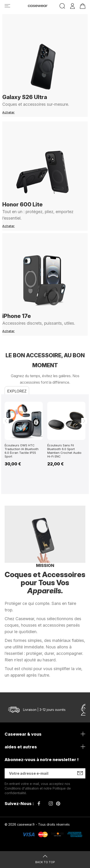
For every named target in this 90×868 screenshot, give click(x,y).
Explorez (17, 391)
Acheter (9, 112)
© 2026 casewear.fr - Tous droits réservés (37, 824)
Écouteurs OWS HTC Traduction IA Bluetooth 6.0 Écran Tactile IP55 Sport (22, 451)
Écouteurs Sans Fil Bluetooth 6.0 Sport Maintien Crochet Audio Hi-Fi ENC (64, 451)
